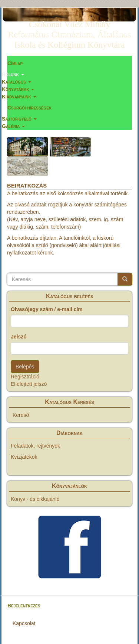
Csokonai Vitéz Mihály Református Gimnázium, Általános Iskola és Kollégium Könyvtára (69, 26)
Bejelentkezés (24, 606)
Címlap (15, 63)
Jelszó (19, 337)
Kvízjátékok (24, 457)
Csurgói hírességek (29, 108)
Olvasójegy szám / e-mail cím (47, 309)
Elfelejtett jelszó (29, 384)
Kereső (21, 415)
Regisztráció (25, 377)
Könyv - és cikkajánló (35, 499)
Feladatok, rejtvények (35, 446)
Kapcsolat (24, 623)
